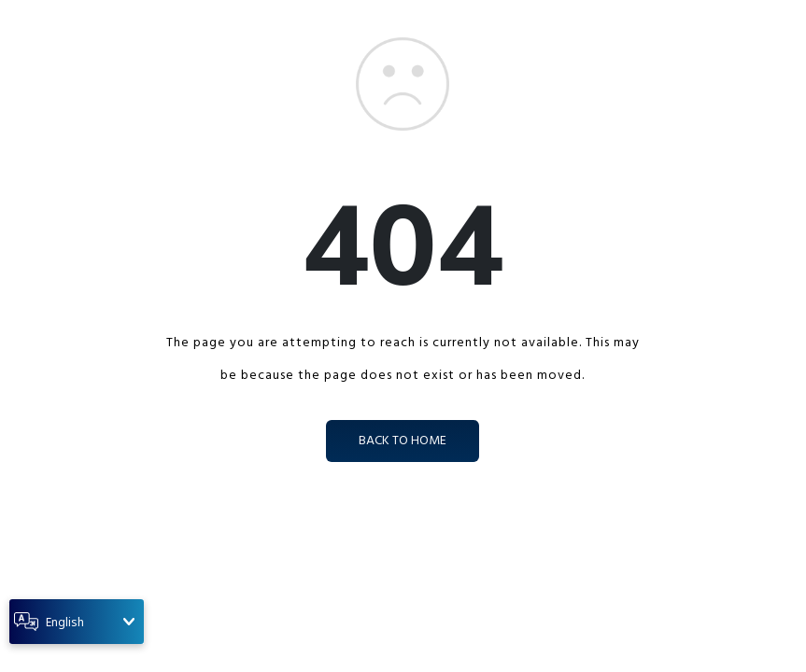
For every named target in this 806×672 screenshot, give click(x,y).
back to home (403, 441)
